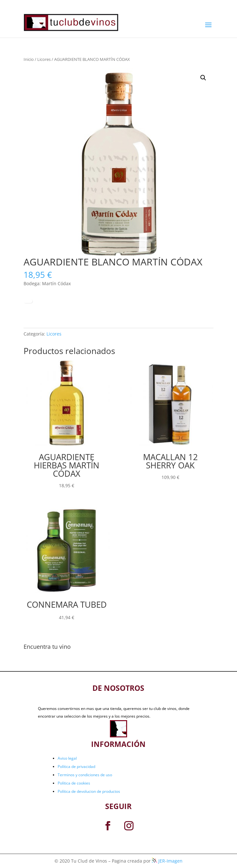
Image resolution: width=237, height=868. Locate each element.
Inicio (29, 59)
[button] (203, 78)
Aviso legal (67, 758)
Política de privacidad (76, 767)
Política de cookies (74, 783)
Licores (44, 59)
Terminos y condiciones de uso (85, 775)
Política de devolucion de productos (89, 791)
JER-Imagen (167, 861)
